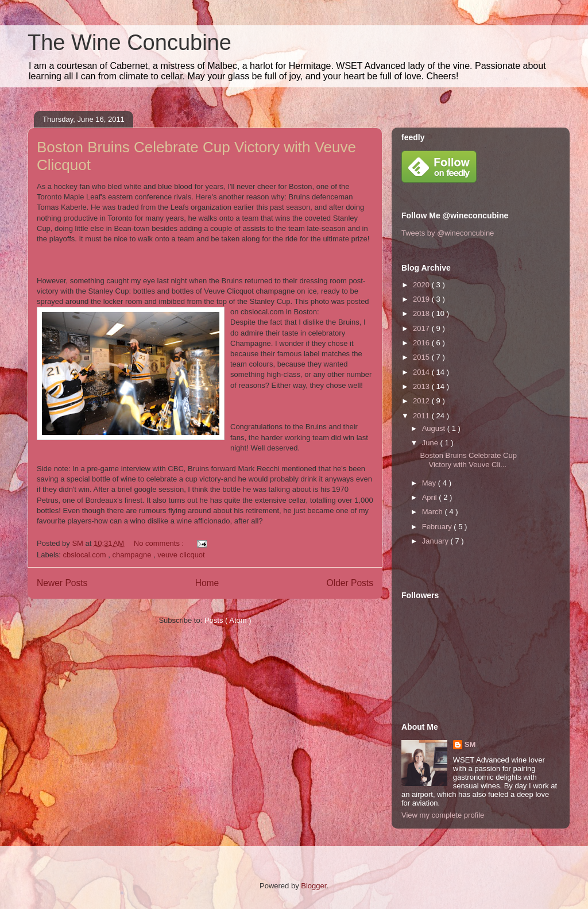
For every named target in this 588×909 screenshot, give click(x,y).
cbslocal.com (86, 555)
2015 (422, 357)
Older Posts (350, 583)
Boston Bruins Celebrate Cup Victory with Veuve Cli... (468, 460)
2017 (422, 328)
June (431, 443)
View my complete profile (443, 815)
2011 (422, 416)
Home (207, 583)
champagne (133, 555)
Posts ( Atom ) (228, 620)
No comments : (160, 543)
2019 (422, 299)
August (435, 428)
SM (470, 744)
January (436, 541)
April (431, 497)
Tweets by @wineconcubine (448, 233)
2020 (422, 285)
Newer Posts (62, 583)
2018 (422, 313)
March (434, 512)
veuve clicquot (181, 555)
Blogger (314, 886)
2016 (422, 343)
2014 (422, 372)
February (438, 527)
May (430, 483)
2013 (422, 386)
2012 (422, 401)
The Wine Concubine (129, 43)
